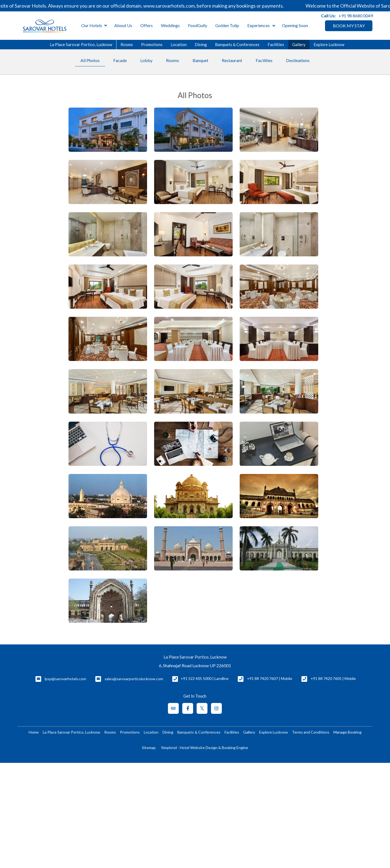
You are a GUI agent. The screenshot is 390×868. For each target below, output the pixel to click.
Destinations (298, 60)
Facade (120, 60)
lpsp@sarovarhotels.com (65, 679)
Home (34, 732)
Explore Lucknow (329, 44)
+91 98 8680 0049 (356, 16)
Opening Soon (295, 25)
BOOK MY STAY (349, 26)
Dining (201, 44)
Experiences (259, 25)
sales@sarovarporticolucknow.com (134, 679)
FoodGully (198, 25)
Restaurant (232, 60)
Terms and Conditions (311, 732)
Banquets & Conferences (237, 44)
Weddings (170, 25)
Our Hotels (94, 26)
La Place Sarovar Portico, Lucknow (81, 44)
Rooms (127, 44)
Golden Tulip (227, 25)
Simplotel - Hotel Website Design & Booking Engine (205, 748)
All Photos (90, 60)
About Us (123, 25)
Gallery (299, 44)
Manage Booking (347, 732)
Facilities (276, 44)
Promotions (152, 44)
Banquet (200, 60)
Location (179, 44)
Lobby (146, 60)
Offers (147, 25)
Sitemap (149, 748)
